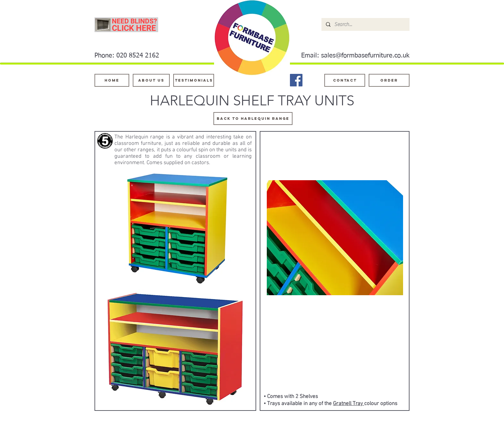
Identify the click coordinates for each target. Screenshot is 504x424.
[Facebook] (296, 80)
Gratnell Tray (349, 404)
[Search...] (365, 24)
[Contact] (345, 80)
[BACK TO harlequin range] (253, 119)
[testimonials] (194, 80)
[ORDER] (389, 80)
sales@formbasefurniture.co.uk (365, 56)
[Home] (112, 80)
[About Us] (151, 80)
